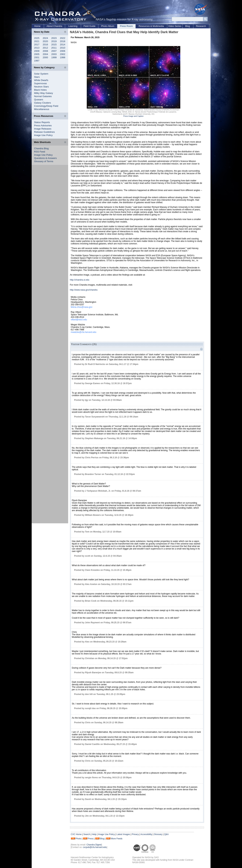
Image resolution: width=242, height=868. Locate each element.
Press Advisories (43, 125)
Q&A (166, 834)
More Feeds (117, 839)
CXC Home (76, 834)
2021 (37, 41)
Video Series (175, 26)
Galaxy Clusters (43, 103)
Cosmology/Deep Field (46, 106)
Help (94, 834)
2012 (45, 48)
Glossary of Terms (44, 161)
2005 (37, 54)
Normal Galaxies (43, 96)
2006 (63, 51)
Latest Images (123, 834)
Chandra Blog (41, 148)
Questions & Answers (46, 158)
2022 (63, 38)
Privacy (135, 834)
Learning (73, 26)
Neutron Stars (41, 87)
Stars (37, 77)
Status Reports (42, 122)
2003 (54, 54)
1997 (37, 61)
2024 (45, 38)
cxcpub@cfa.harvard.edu (95, 847)
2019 (54, 41)
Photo (78, 839)
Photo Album (108, 26)
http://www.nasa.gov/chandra (84, 290)
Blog (187, 26)
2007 (54, 51)
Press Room (126, 26)
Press (91, 839)
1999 (54, 57)
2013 (37, 48)
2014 (63, 45)
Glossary (158, 834)
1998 (63, 57)
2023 (54, 38)
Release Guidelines (45, 132)
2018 (63, 41)
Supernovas (41, 83)
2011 (54, 48)
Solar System (41, 74)
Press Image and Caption (134, 116)
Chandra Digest (94, 845)
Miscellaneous (42, 109)
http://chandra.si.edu (80, 280)
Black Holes (40, 90)
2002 (63, 54)
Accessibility (146, 834)
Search (87, 834)
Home (37, 26)
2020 (45, 41)
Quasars (39, 100)
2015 (54, 45)
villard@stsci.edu (79, 320)
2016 (45, 45)
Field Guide (89, 26)
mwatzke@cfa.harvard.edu (84, 332)
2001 (37, 57)
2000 (45, 57)
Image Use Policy (43, 135)
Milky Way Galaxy (44, 93)
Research (201, 26)
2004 (45, 54)
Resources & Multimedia (151, 26)
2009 (37, 51)
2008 (45, 51)
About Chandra (54, 26)
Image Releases (43, 129)
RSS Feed (40, 152)
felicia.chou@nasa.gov (82, 307)
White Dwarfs (41, 80)
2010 (63, 48)
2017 (37, 45)
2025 (37, 38)
